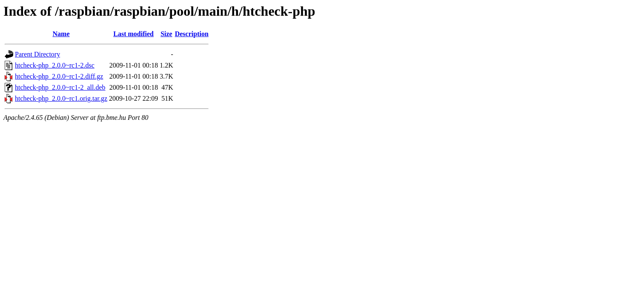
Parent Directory (37, 54)
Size (166, 34)
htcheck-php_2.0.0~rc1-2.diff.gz (59, 76)
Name (61, 34)
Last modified (133, 34)
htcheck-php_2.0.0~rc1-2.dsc (55, 65)
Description (192, 34)
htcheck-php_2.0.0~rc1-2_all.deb (60, 87)
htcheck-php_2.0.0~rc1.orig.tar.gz (61, 98)
